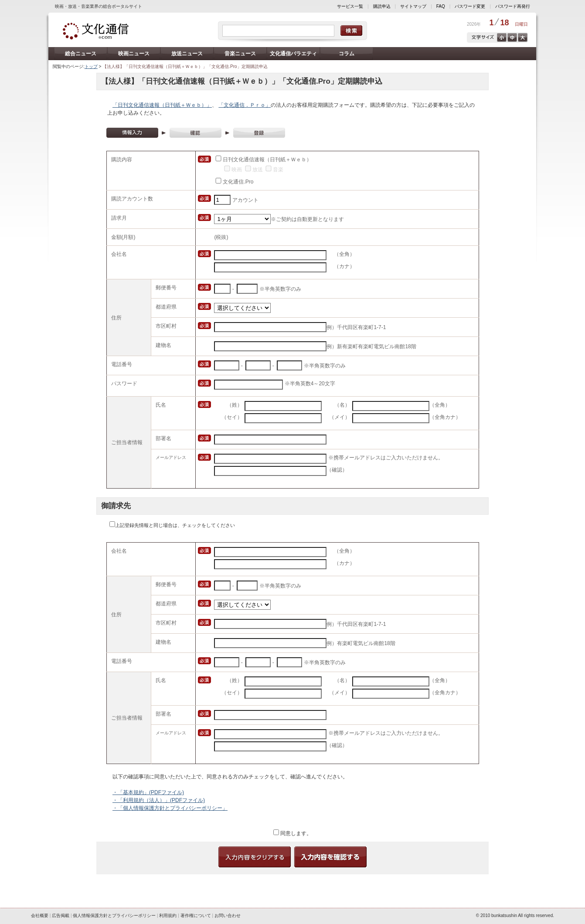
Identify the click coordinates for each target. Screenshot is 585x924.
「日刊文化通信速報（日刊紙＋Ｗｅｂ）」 (162, 105)
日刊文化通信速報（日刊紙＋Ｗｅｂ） (267, 160)
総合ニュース (81, 54)
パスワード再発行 (513, 6)
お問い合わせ (228, 916)
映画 (237, 170)
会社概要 (40, 916)
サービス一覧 (350, 6)
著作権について (196, 916)
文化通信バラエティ (293, 54)
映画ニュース (134, 54)
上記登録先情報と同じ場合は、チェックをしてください (175, 525)
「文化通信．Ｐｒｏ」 (245, 105)
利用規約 (168, 916)
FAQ (441, 6)
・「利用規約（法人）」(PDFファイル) (159, 800)
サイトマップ (413, 6)
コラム (347, 54)
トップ (91, 66)
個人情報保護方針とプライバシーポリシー (114, 916)
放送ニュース (187, 54)
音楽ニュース (240, 54)
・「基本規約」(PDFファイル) (148, 792)
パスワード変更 (470, 6)
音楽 (278, 170)
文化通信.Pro (238, 182)
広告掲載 (61, 916)
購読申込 (382, 6)
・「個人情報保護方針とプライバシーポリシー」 (170, 808)
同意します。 (295, 833)
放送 (258, 170)
